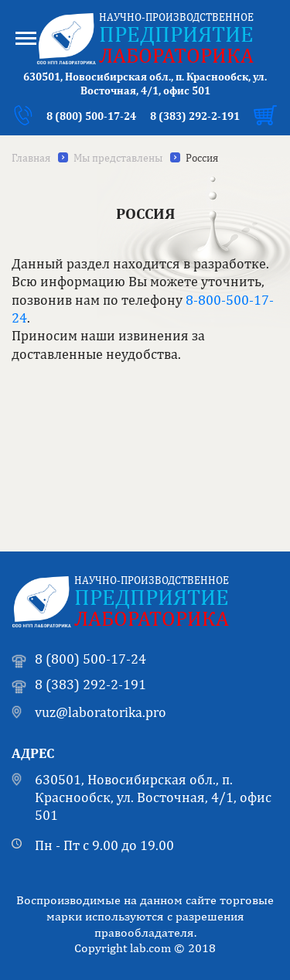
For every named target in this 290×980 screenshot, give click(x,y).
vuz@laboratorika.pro (101, 712)
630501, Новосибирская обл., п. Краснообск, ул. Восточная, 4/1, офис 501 (153, 797)
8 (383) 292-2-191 (195, 116)
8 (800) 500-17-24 (91, 116)
